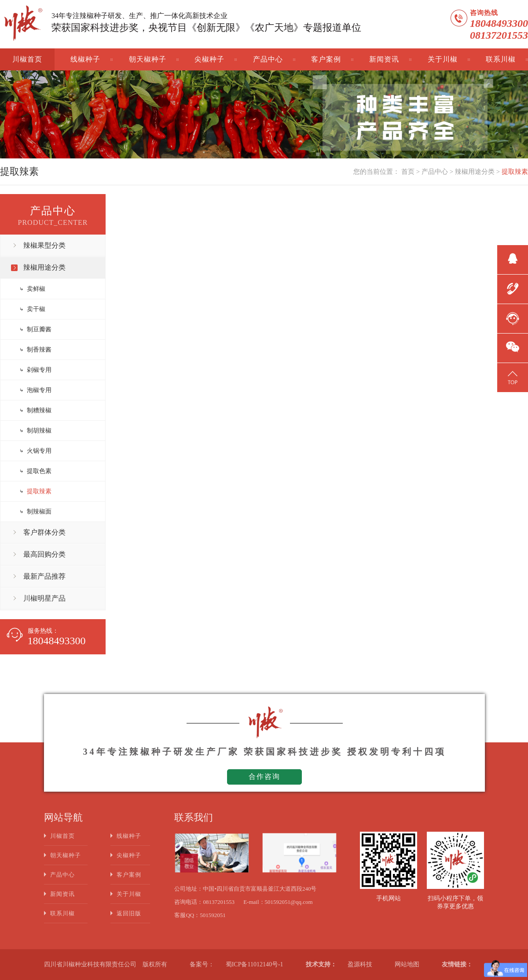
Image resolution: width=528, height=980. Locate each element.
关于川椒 (443, 59)
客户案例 (326, 59)
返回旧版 (129, 913)
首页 (408, 172)
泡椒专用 (39, 390)
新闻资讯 (384, 59)
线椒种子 (85, 59)
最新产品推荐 (44, 576)
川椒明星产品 (44, 598)
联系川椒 (501, 59)
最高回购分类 (44, 554)
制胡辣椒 (39, 431)
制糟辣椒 (39, 410)
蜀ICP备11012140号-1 (255, 964)
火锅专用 (39, 451)
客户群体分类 (44, 532)
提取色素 (39, 471)
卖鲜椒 (36, 289)
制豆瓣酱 (39, 329)
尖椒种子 (209, 59)
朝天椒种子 (148, 59)
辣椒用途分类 (475, 172)
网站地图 (407, 964)
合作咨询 (264, 776)
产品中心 (268, 59)
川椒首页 (27, 59)
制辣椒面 (39, 512)
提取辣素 (515, 172)
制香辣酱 (39, 350)
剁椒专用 (39, 370)
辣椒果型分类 (44, 245)
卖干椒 (36, 309)
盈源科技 (360, 964)
